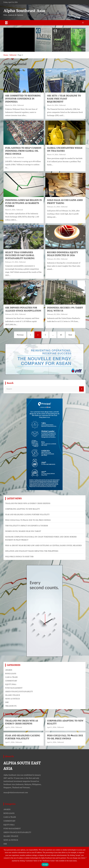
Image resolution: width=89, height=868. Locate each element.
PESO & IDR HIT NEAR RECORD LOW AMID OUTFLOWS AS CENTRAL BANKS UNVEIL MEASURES (43, 545)
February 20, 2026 (53, 259)
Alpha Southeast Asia (24, 11)
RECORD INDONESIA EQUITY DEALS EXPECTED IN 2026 (63, 254)
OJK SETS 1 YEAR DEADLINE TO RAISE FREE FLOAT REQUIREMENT (64, 99)
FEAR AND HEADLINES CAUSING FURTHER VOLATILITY (27, 514)
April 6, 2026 (10, 727)
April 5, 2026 (52, 727)
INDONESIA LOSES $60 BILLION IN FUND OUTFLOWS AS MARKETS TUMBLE (24, 203)
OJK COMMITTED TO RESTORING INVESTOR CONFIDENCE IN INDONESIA (23, 99)
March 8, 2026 (10, 210)
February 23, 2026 (12, 262)
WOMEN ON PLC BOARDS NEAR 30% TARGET (23, 531)
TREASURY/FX (11, 706)
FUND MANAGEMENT (14, 688)
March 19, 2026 (52, 154)
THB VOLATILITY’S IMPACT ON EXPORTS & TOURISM (27, 526)
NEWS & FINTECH (12, 699)
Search (81, 389)
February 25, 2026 (53, 207)
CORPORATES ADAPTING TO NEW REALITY (23, 509)
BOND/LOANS (11, 673)
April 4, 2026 (52, 742)
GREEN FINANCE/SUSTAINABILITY (19, 691)
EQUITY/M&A (11, 684)
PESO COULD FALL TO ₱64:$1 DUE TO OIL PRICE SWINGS (28, 520)
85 (61, 335)
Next (70, 335)
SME (7, 702)
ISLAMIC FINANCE (13, 695)
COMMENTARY (11, 681)
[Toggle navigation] (6, 23)
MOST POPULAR (14, 714)
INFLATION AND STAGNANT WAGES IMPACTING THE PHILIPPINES (32, 551)
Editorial (21, 105)
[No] (86, 857)
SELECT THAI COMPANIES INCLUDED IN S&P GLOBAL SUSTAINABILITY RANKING (20, 255)
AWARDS (9, 670)
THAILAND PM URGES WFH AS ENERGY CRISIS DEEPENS (28, 503)
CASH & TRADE (11, 677)
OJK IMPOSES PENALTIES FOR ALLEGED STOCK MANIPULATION (23, 309)
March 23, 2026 (11, 157)
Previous (20, 335)
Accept (45, 865)
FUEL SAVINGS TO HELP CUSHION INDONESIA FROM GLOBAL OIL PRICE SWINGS (23, 151)
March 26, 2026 (11, 105)
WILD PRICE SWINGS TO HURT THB (19, 557)
